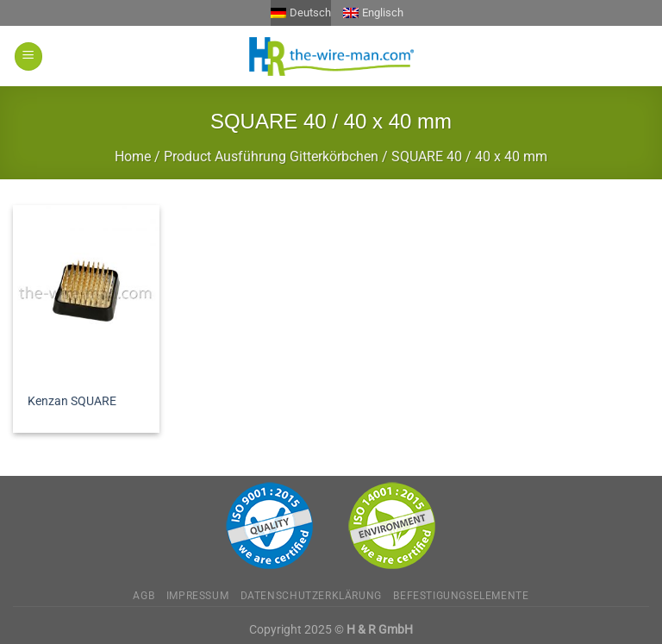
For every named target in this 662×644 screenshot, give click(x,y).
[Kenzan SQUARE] (86, 293)
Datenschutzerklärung (311, 596)
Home (133, 156)
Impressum (198, 596)
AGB (144, 596)
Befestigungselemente (461, 596)
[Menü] (28, 56)
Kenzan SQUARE (72, 401)
